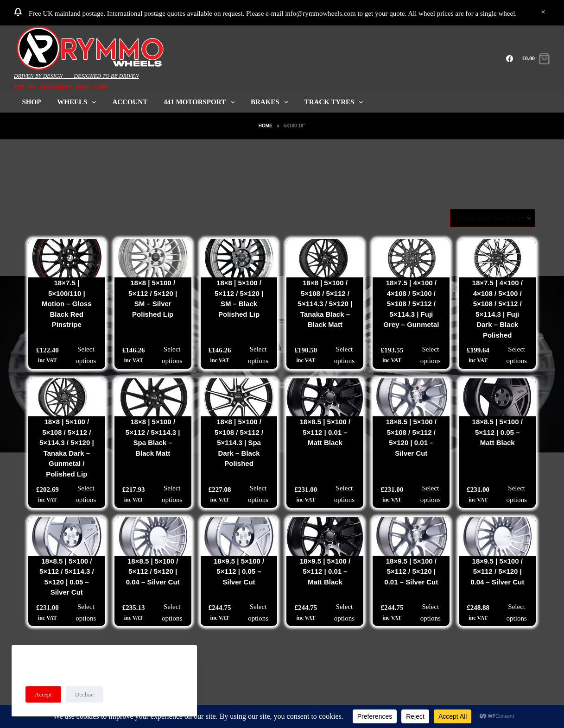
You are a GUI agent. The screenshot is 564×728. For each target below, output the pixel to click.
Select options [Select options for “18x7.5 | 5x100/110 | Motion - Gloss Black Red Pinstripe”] (86, 355)
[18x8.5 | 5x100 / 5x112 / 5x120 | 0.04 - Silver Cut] (153, 537)
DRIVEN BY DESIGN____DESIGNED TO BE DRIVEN (76, 76)
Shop (32, 102)
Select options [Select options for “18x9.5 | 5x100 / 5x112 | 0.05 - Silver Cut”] (258, 612)
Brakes (271, 102)
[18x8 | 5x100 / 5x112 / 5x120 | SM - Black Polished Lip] (239, 258)
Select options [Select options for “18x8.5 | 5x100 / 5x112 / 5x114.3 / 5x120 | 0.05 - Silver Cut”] (86, 612)
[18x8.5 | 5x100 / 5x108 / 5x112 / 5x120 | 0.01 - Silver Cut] (411, 398)
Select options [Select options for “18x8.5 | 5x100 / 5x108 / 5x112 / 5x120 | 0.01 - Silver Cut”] (431, 494)
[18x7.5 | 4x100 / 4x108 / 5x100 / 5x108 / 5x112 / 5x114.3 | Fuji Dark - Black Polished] (497, 258)
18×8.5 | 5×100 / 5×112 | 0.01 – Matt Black (325, 432)
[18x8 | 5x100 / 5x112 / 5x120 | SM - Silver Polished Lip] (153, 258)
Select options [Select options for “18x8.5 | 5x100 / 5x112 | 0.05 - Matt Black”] (517, 494)
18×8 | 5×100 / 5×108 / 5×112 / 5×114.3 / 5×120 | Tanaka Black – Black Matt (325, 304)
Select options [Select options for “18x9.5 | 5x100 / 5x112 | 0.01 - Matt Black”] (344, 612)
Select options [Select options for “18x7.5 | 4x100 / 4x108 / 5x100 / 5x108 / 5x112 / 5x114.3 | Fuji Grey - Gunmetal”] (431, 355)
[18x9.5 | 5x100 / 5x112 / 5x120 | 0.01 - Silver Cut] (411, 537)
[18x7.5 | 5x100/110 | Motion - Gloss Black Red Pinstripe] (67, 258)
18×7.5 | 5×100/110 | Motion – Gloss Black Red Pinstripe (67, 304)
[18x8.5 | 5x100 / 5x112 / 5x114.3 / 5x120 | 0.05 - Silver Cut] (67, 537)
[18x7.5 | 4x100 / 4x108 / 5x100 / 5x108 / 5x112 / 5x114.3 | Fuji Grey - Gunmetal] (411, 258)
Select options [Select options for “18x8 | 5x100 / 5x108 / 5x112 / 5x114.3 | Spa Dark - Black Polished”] (258, 494)
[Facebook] (510, 59)
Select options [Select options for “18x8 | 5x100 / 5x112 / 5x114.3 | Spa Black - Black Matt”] (172, 494)
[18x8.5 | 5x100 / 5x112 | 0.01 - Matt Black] (325, 398)
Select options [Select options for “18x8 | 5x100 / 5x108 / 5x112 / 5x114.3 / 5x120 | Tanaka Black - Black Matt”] (344, 355)
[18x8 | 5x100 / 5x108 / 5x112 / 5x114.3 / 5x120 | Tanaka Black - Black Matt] (325, 258)
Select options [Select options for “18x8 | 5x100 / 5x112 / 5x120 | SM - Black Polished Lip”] (258, 355)
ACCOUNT (130, 102)
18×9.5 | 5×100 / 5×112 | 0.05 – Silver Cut (239, 571)
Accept (43, 694)
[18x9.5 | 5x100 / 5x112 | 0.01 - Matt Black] (325, 537)
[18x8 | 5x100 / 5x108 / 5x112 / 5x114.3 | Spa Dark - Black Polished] (239, 398)
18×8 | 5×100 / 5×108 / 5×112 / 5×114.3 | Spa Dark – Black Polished (239, 442)
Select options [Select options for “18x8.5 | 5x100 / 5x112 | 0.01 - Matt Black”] (344, 494)
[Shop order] (493, 218)
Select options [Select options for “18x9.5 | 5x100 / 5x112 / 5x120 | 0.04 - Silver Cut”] (517, 612)
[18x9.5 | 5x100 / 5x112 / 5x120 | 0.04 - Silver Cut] (497, 537)
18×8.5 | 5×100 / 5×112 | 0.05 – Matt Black (497, 432)
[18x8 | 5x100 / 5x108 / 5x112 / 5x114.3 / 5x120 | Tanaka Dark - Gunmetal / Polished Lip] (67, 398)
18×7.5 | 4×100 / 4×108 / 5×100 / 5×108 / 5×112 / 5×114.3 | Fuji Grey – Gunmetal (411, 304)
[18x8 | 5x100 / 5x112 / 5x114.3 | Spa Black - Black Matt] (153, 398)
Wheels (78, 102)
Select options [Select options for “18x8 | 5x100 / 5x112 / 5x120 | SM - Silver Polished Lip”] (172, 355)
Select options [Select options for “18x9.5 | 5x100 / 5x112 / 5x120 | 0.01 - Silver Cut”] (431, 612)
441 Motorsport (201, 102)
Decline (84, 694)
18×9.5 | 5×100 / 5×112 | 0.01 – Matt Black (325, 571)
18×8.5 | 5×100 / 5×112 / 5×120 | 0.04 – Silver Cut (153, 571)
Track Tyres (336, 102)
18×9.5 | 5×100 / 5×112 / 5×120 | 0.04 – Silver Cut (497, 571)
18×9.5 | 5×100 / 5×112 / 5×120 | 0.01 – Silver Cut (411, 571)
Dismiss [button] (543, 13)
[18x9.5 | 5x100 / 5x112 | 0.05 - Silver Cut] (239, 537)
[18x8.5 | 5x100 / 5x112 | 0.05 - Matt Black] (497, 398)
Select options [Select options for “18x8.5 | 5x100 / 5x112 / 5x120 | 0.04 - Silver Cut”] (172, 612)
